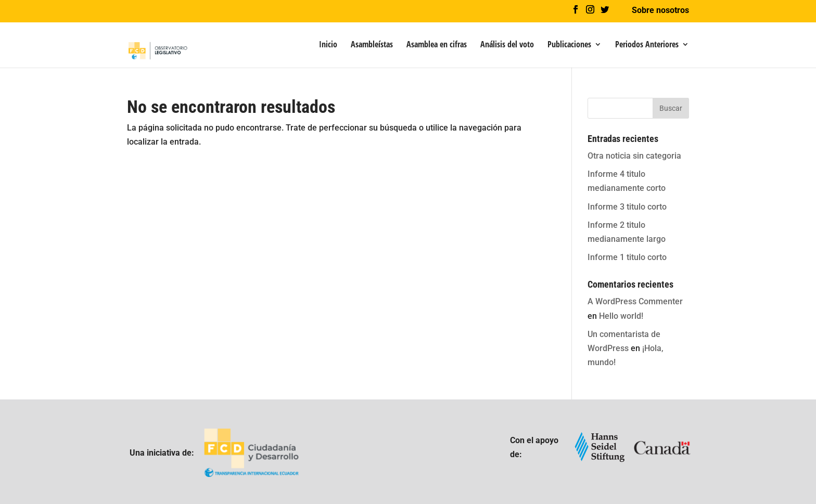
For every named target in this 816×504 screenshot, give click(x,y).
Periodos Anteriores (647, 45)
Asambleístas (372, 45)
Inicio (328, 45)
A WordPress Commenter (635, 301)
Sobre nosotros (660, 11)
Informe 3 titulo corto (627, 207)
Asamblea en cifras (437, 45)
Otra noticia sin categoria (634, 156)
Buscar (671, 108)
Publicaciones (569, 45)
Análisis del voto (507, 45)
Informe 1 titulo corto (627, 257)
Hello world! (621, 316)
